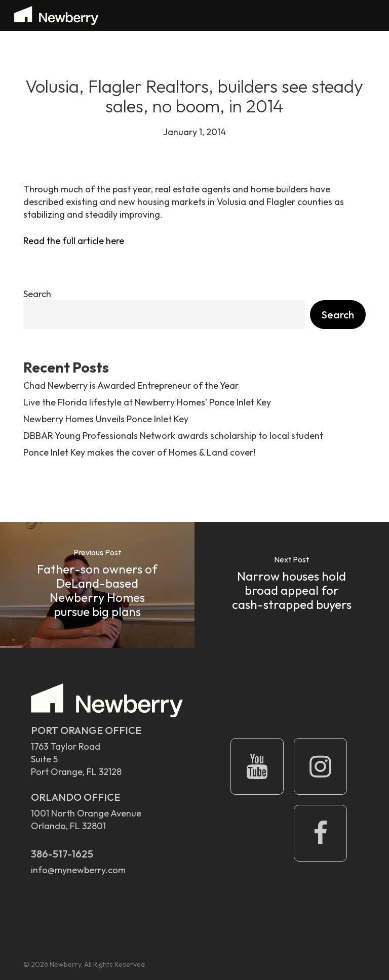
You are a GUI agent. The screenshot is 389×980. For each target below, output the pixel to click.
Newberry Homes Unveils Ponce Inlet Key (106, 419)
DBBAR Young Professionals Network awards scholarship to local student (173, 436)
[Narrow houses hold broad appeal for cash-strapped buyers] (292, 585)
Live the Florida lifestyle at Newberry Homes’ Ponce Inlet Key (147, 402)
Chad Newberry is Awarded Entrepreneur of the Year (131, 385)
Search (37, 294)
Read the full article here (74, 241)
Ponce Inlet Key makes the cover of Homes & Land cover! (139, 452)
